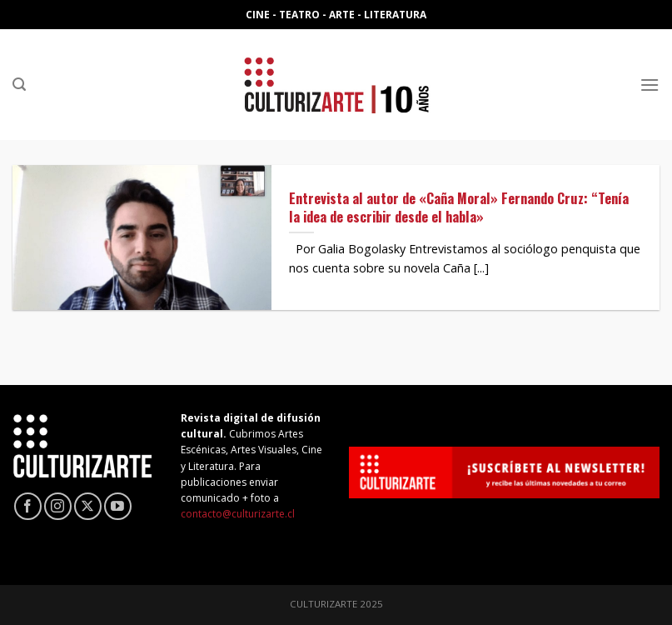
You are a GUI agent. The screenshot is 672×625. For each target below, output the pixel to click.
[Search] (19, 85)
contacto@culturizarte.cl (238, 514)
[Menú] (650, 85)
